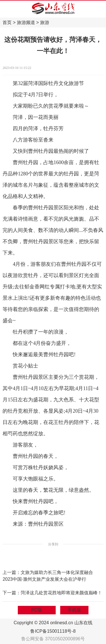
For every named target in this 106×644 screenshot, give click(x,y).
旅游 (45, 22)
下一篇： (12, 593)
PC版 (37, 610)
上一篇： (12, 572)
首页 (7, 22)
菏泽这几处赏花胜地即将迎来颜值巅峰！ (61, 593)
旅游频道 (26, 22)
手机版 (74, 610)
